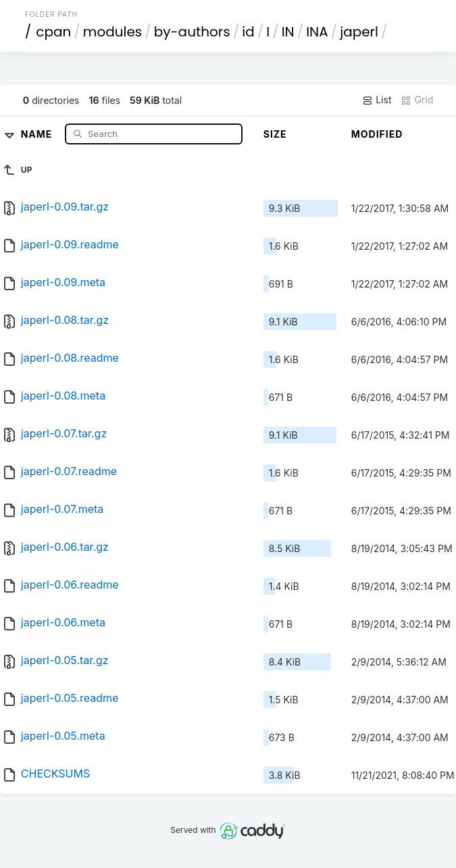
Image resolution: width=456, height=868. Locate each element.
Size (275, 134)
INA (317, 32)
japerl (359, 32)
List (377, 100)
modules (112, 32)
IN (288, 32)
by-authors (192, 32)
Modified (377, 134)
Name (38, 133)
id (248, 32)
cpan (53, 32)
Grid (417, 100)
